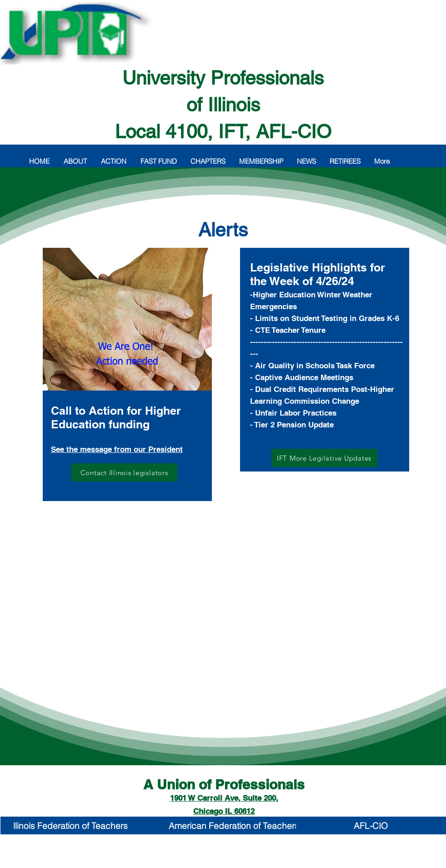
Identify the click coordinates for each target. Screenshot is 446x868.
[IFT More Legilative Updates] (324, 458)
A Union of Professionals (224, 784)
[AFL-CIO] (371, 825)
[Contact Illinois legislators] (124, 472)
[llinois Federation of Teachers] (71, 825)
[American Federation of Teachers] (234, 825)
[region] (127, 389)
